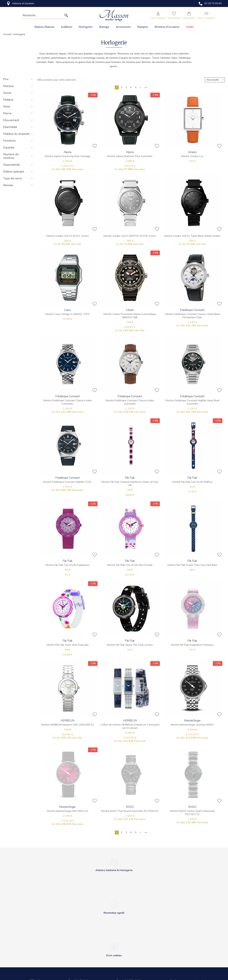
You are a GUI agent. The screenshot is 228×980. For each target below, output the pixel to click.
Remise (18, 185)
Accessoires (123, 27)
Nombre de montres (18, 156)
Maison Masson (44, 27)
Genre (18, 93)
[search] (66, 15)
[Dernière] (146, 87)
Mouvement (18, 120)
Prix (18, 79)
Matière (18, 100)
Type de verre (18, 178)
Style (18, 107)
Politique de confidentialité (88, 945)
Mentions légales (83, 960)
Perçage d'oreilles (132, 971)
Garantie (18, 147)
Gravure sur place (132, 952)
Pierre (18, 113)
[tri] (215, 80)
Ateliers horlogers (132, 938)
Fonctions (18, 141)
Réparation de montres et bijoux (139, 945)
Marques (143, 27)
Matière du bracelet (18, 134)
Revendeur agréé (83, 967)
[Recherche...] (40, 15)
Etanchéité (18, 127)
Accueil (7, 34)
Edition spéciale (18, 172)
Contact (78, 938)
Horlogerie (86, 27)
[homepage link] (114, 16)
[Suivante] (140, 87)
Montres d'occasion (167, 27)
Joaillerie (67, 27)
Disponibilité (18, 165)
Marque (18, 86)
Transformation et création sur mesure (138, 962)
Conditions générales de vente (90, 952)
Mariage (104, 27)
